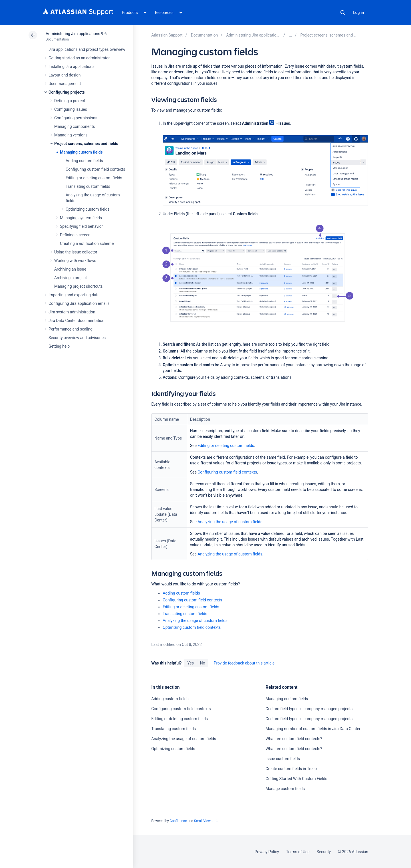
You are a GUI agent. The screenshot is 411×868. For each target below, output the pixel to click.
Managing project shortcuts (78, 286)
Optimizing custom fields (88, 209)
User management (65, 84)
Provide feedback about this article (244, 663)
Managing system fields (81, 218)
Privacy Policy (267, 852)
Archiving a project (70, 278)
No (203, 663)
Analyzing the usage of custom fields (230, 522)
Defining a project (70, 101)
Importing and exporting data (74, 295)
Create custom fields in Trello (291, 769)
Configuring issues (71, 109)
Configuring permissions (76, 118)
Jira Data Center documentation (76, 321)
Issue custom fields (283, 759)
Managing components (74, 126)
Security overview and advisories (77, 338)
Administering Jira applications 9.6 (76, 34)
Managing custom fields (81, 152)
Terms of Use (298, 852)
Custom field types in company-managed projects (309, 709)
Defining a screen (75, 235)
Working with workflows (75, 261)
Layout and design (65, 75)
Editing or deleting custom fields (94, 178)
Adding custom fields (84, 161)
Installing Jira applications (71, 67)
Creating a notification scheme (87, 243)
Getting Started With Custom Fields (296, 779)
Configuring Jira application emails (79, 303)
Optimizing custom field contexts (192, 627)
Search (343, 13)
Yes (190, 663)
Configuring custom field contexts (95, 169)
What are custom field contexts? (294, 739)
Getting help (59, 346)
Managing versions (71, 135)
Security (324, 852)
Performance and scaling (70, 329)
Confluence (178, 821)
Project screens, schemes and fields (86, 144)
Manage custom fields (285, 789)
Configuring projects (67, 92)
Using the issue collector (76, 252)
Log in (358, 13)
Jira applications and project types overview (87, 49)
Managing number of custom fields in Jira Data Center (313, 729)
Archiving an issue (70, 269)
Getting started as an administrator (79, 58)
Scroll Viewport (205, 821)
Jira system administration (72, 312)
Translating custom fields (88, 186)
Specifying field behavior (81, 226)
